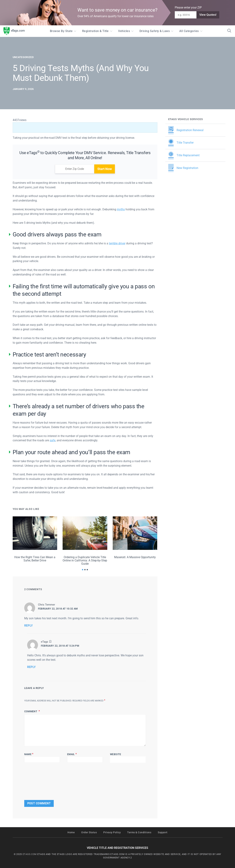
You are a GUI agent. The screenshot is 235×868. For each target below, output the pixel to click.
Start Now (105, 169)
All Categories (189, 31)
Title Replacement (184, 155)
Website (116, 754)
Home (71, 832)
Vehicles (124, 31)
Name (29, 754)
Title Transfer (181, 143)
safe (53, 440)
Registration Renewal (186, 130)
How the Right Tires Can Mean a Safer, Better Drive (35, 559)
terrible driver (117, 243)
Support (163, 832)
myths (121, 209)
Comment (31, 711)
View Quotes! (208, 15)
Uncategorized (23, 57)
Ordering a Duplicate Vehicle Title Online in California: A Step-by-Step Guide (85, 560)
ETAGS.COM (30, 854)
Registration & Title (95, 31)
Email (72, 754)
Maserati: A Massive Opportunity (135, 557)
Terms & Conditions (139, 832)
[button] (83, 570)
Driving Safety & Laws (155, 31)
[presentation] (35, 780)
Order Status (89, 832)
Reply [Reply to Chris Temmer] (29, 626)
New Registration (183, 168)
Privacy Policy (112, 832)
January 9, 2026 (23, 89)
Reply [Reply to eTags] (31, 667)
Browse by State (61, 31)
